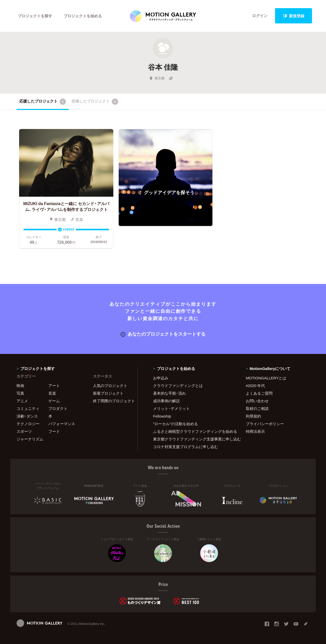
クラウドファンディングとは (178, 385)
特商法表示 (255, 431)
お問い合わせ (257, 401)
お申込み (161, 378)
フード (54, 431)
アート (54, 385)
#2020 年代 (255, 385)
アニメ (22, 401)
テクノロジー (28, 424)
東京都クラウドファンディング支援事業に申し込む (193, 439)
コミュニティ (28, 408)
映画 (20, 385)
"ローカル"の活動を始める (175, 424)
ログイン (260, 16)
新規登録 (294, 16)
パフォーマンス (62, 424)
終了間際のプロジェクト (112, 401)
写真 (20, 393)
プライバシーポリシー (265, 424)
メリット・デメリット (171, 408)
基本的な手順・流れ (169, 393)
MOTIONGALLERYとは (266, 378)
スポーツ (24, 431)
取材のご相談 (257, 408)
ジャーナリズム (30, 439)
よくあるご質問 (259, 393)
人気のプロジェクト (110, 385)
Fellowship (162, 416)
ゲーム (54, 401)
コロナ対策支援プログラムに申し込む (186, 447)
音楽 (52, 393)
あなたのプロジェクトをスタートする (163, 334)
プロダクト (58, 408)
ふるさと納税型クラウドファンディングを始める (193, 431)
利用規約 (253, 416)
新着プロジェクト (108, 393)
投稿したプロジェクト (95, 102)
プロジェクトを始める (83, 16)
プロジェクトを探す (35, 16)
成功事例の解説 (166, 401)
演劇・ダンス (27, 416)
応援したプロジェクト (43, 102)
